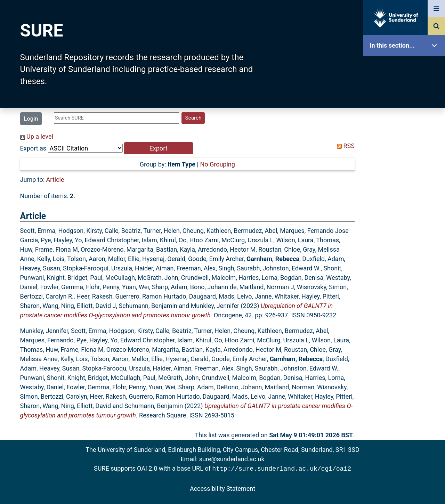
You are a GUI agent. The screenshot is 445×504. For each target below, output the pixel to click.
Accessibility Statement (222, 488)
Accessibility (406, 266)
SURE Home (406, 68)
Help (406, 244)
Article (55, 180)
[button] (159, 148)
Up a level (37, 136)
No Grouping (217, 164)
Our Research (406, 90)
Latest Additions (406, 177)
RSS (344, 146)
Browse (406, 134)
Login (31, 119)
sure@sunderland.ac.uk (232, 459)
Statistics (406, 200)
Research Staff (406, 222)
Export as (33, 148)
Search (406, 156)
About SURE (406, 111)
